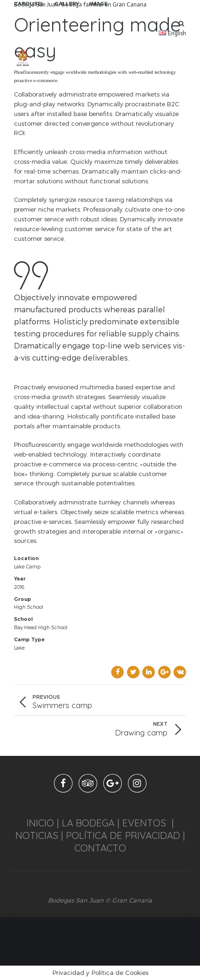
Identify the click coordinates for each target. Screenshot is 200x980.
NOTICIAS (37, 835)
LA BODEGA (88, 823)
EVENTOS (144, 823)
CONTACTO (100, 848)
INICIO (40, 823)
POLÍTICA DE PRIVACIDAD (123, 835)
